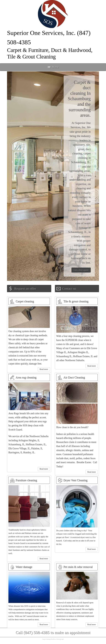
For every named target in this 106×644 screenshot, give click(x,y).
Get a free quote (81, 270)
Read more (44, 369)
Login (62, 639)
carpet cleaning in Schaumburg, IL (81, 158)
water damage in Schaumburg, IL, (79, 228)
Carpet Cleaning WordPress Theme (51, 639)
